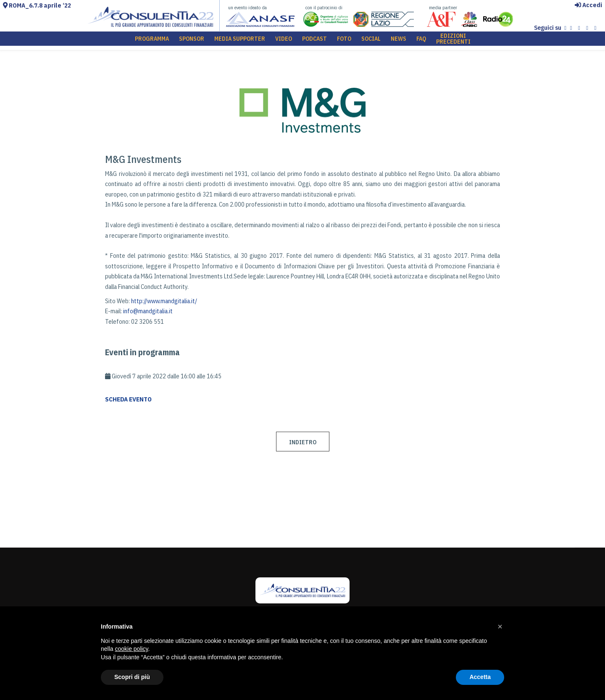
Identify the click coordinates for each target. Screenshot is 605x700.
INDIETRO (303, 442)
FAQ (421, 41)
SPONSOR (192, 41)
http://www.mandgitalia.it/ (164, 301)
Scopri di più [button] (132, 677)
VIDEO (284, 41)
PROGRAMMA (152, 41)
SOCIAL (371, 41)
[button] (500, 627)
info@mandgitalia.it (148, 311)
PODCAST (314, 41)
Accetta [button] (480, 677)
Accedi (588, 5)
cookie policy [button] (131, 649)
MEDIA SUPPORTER (240, 41)
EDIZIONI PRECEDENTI (453, 41)
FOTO (344, 41)
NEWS (399, 41)
